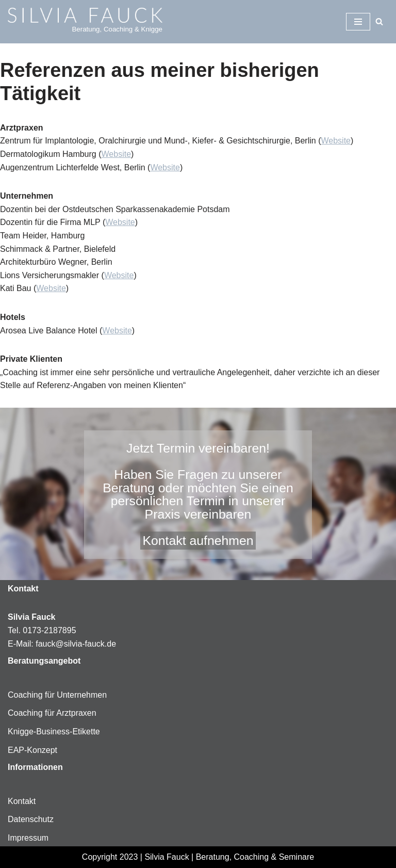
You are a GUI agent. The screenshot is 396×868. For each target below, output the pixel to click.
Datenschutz (31, 819)
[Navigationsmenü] (358, 22)
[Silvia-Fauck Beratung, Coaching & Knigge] (85, 22)
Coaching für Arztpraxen (52, 713)
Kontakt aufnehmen (198, 541)
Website (336, 141)
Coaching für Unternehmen (57, 695)
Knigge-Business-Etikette (54, 732)
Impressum (28, 838)
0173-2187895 (49, 630)
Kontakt (22, 801)
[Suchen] (379, 21)
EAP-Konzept (32, 750)
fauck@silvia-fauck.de (76, 644)
